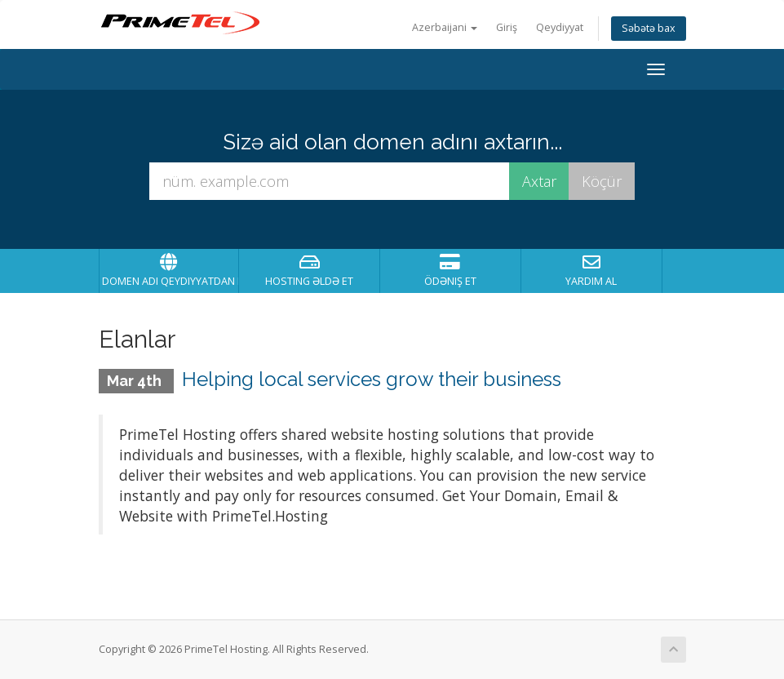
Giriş (507, 27)
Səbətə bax (649, 28)
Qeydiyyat (560, 27)
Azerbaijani (445, 27)
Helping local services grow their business (372, 379)
